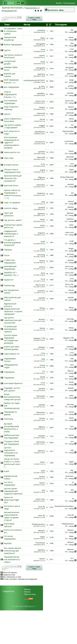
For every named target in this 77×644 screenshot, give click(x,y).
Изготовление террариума (11, 102)
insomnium (40, 142)
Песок (7, 255)
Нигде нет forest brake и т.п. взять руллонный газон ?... (12, 463)
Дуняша (41, 213)
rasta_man (40, 499)
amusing (41, 255)
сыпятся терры (11, 208)
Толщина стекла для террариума (12, 443)
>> (7, 20)
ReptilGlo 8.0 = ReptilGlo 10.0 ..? (11, 274)
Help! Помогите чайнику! (11, 108)
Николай (41, 113)
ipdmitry (41, 74)
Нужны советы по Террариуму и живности (12, 193)
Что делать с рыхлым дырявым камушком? (13, 242)
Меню (12, 3)
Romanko (41, 396)
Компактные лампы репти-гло (13, 226)
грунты (7, 50)
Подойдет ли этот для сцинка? (12, 389)
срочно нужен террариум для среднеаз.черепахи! (13, 491)
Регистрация (69, 3)
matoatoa (41, 185)
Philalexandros (38, 524)
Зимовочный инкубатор (10, 39)
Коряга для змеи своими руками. (12, 348)
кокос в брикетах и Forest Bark (13, 120)
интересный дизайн (10, 62)
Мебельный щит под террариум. (12, 436)
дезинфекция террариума (10, 268)
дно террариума (12, 87)
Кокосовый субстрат (9, 525)
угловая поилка (11, 165)
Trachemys (40, 543)
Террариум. (9, 372)
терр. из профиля (12, 203)
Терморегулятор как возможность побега (12, 559)
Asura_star (40, 101)
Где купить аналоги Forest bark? (13, 56)
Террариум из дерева (11, 413)
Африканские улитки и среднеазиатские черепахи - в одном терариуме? (13, 309)
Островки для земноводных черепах (10, 329)
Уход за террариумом (10, 93)
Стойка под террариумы (10, 261)
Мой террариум (11, 80)
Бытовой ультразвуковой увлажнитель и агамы (11, 428)
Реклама (27, 592)
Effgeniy (41, 177)
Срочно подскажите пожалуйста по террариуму (11, 451)
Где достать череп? (13, 220)
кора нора (9, 158)
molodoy (41, 30)
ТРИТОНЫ (9, 419)
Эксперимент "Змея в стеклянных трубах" (13, 31)
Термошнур (10, 285)
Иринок (41, 451)
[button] (34, 19)
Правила (27, 589)
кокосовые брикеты (13, 383)
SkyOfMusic (40, 132)
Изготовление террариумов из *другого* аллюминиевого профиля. (12, 143)
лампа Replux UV (12, 354)
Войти (59, 3)
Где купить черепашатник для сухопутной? (13, 320)
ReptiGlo (8, 543)
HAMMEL (41, 93)
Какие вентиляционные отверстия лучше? (12, 397)
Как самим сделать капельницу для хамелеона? (13, 551)
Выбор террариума (13, 44)
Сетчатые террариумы (10, 537)
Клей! (7, 471)
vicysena (41, 291)
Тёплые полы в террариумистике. (13, 171)
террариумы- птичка (10, 360)
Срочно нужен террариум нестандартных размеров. (11, 339)
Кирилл (41, 233)
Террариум (9, 378)
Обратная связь (30, 594)
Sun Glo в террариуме (10, 484)
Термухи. (8, 250)
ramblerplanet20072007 (34, 80)
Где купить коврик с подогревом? (13, 126)
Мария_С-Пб (39, 338)
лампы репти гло (12, 152)
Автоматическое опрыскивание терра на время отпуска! (12, 516)
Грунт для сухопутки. (9, 214)
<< (3, 18)
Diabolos (41, 193)
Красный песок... (12, 185)
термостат (9, 280)
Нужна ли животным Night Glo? (12, 500)
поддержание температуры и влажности (11, 234)
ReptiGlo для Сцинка (10, 75)
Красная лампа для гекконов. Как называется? (13, 178)
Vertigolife (40, 44)
